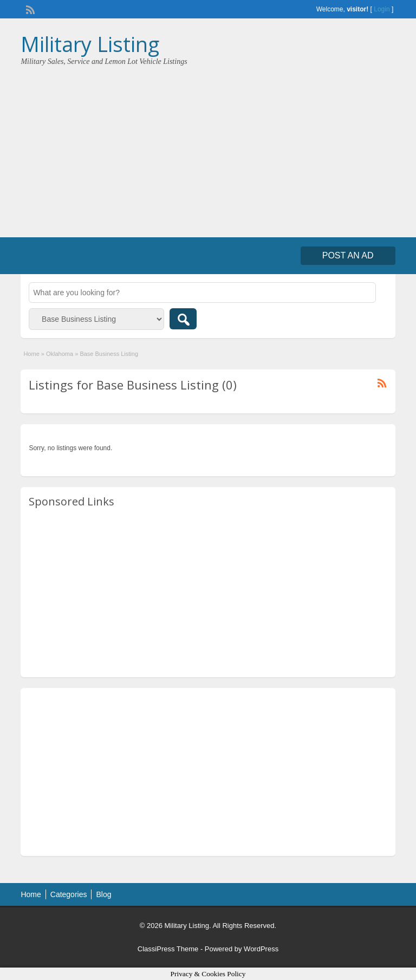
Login (382, 9)
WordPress (261, 949)
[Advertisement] (208, 148)
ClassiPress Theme (168, 949)
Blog (103, 894)
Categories (69, 894)
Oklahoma (60, 354)
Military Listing (90, 44)
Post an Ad (348, 255)
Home (31, 354)
